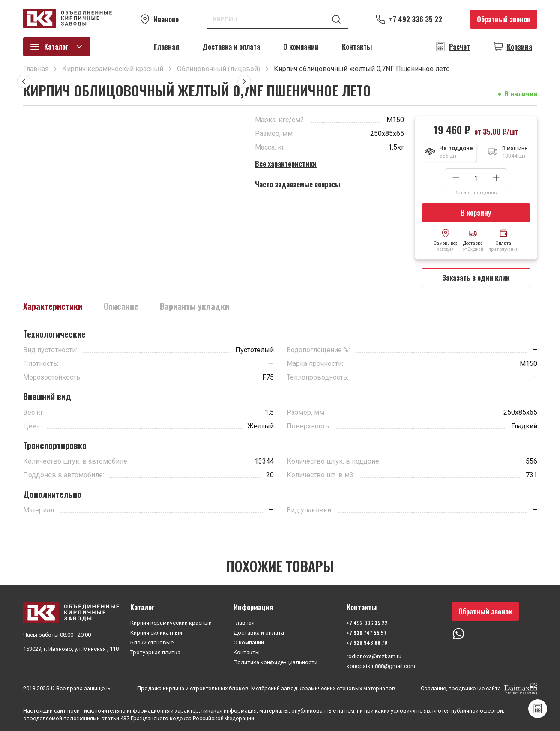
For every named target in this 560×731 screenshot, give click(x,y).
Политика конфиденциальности (276, 662)
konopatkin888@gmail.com (381, 666)
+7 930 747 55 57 (367, 633)
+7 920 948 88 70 (367, 643)
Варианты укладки (195, 306)
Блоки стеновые (152, 643)
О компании (301, 46)
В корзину (476, 212)
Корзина (520, 47)
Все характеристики (286, 163)
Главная (166, 46)
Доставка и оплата (231, 46)
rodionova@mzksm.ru (374, 656)
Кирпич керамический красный (171, 623)
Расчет (460, 47)
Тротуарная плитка (155, 652)
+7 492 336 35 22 (416, 19)
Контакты (357, 46)
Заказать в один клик (476, 277)
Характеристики (53, 306)
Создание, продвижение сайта (479, 689)
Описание (121, 306)
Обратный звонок (504, 19)
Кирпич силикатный (156, 633)
